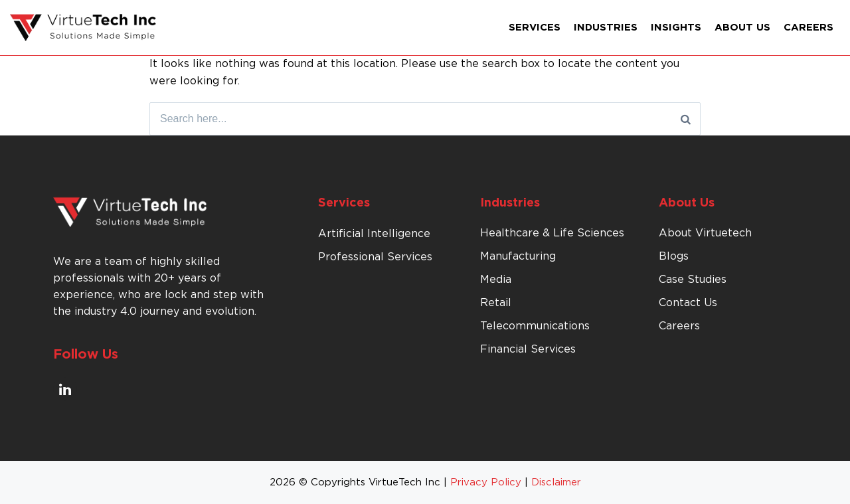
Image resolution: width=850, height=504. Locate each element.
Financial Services (528, 349)
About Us (742, 28)
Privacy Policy (486, 482)
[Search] (686, 119)
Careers (808, 28)
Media (496, 280)
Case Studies (693, 280)
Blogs (674, 256)
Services (535, 28)
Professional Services (375, 257)
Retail (496, 303)
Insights (676, 28)
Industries (606, 28)
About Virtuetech (705, 233)
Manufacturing (518, 256)
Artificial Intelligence (374, 234)
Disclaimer (556, 482)
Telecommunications (535, 326)
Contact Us (688, 303)
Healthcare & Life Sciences (552, 233)
